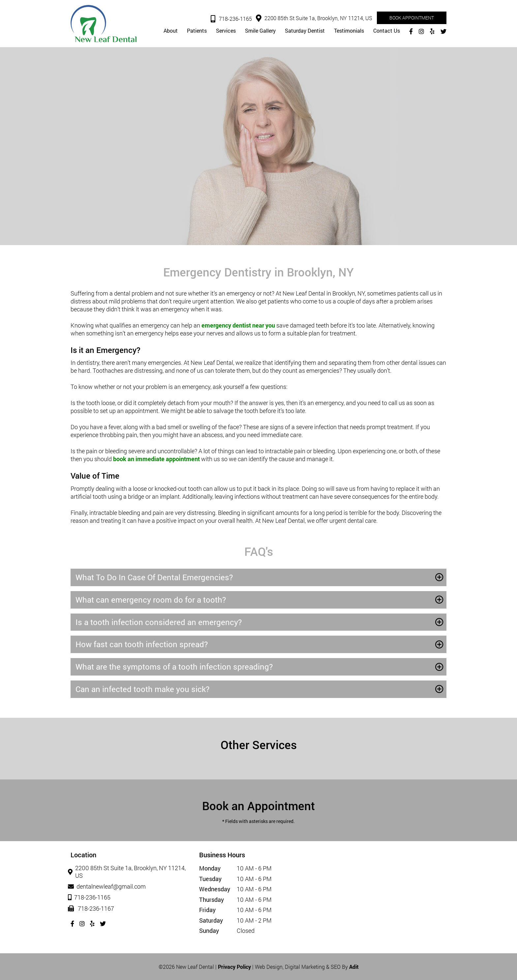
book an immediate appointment (156, 459)
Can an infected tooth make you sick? (142, 689)
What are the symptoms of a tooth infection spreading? (174, 667)
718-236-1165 (231, 19)
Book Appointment (412, 18)
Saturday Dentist (305, 31)
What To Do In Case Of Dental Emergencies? (154, 577)
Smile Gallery (260, 31)
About (171, 31)
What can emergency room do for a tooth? (151, 600)
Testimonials (349, 31)
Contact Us (387, 31)
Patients (197, 31)
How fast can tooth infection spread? (142, 644)
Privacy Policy (234, 967)
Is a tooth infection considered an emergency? (159, 622)
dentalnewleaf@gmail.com (108, 887)
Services (226, 31)
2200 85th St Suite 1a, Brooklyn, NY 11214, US (314, 18)
